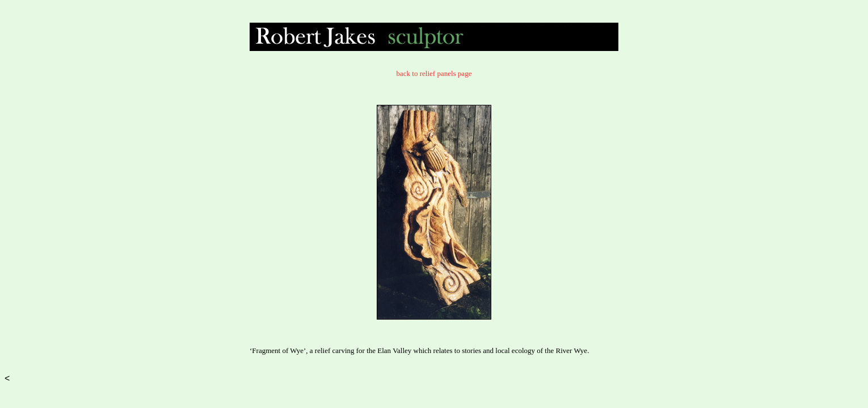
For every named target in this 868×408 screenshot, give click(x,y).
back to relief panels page (434, 73)
